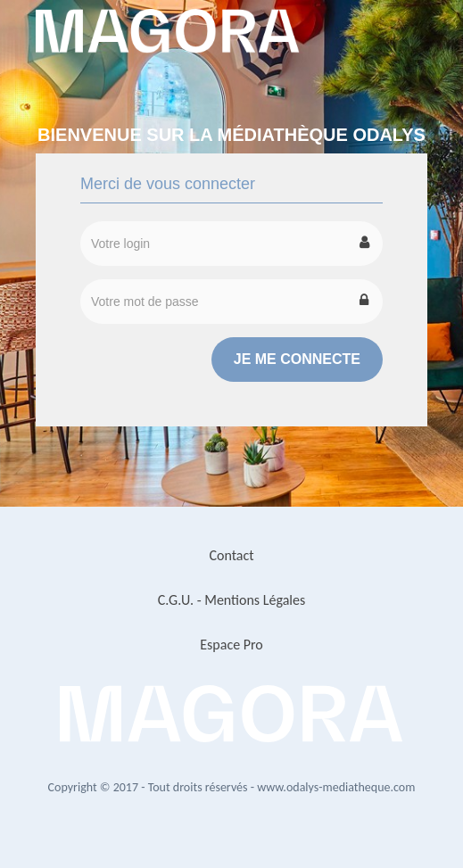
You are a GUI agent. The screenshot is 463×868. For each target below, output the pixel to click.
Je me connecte (297, 359)
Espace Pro (231, 645)
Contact (231, 555)
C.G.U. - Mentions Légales (231, 600)
